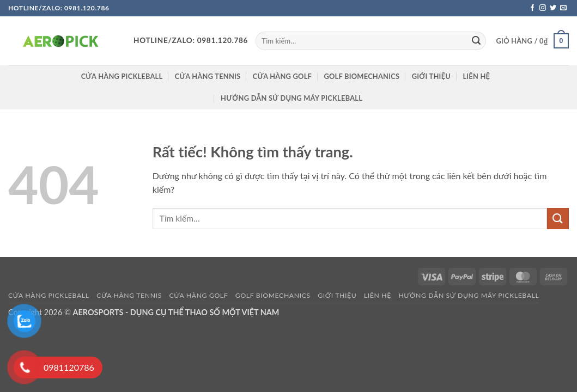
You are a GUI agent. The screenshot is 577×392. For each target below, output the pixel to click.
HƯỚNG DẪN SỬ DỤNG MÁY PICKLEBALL (291, 98)
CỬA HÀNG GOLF (282, 76)
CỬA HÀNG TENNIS (208, 76)
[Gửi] (476, 41)
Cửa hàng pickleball (122, 76)
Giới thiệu (431, 76)
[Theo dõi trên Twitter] (553, 8)
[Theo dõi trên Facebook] (532, 8)
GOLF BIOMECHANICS (362, 76)
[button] (533, 41)
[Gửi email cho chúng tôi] (563, 8)
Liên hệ (476, 76)
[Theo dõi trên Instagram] (543, 8)
